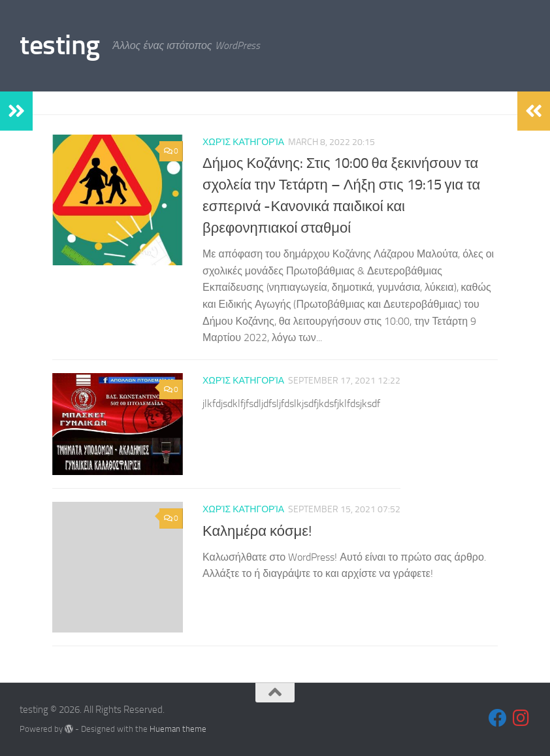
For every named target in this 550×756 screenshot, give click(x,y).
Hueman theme (178, 729)
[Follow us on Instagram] (521, 718)
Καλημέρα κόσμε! (257, 531)
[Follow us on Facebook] (498, 718)
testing (60, 45)
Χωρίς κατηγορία (243, 142)
